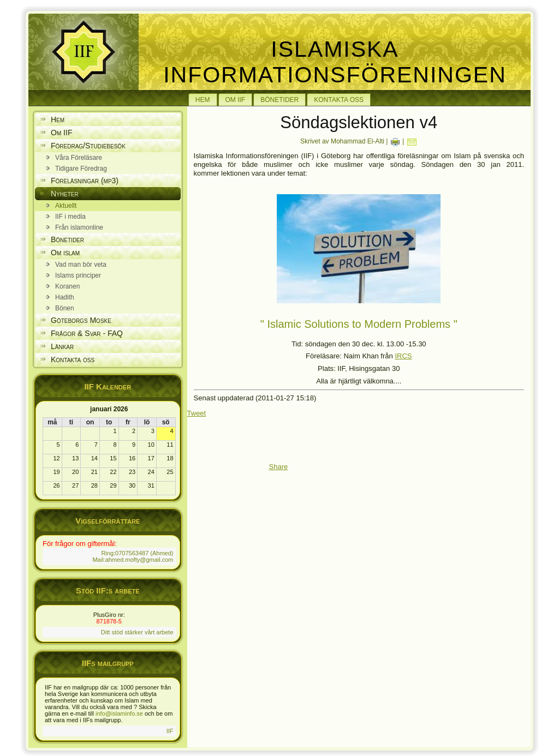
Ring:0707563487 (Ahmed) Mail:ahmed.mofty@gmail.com (133, 556)
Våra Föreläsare (79, 158)
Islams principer (78, 275)
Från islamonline (79, 227)
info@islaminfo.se (119, 713)
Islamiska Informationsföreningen (335, 62)
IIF (170, 731)
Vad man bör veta (81, 265)
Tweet (197, 413)
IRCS (403, 356)
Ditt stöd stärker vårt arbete (137, 632)
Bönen (65, 308)
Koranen (67, 286)
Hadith (65, 297)
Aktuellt (66, 206)
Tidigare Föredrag (81, 169)
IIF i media (70, 217)
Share (279, 467)
